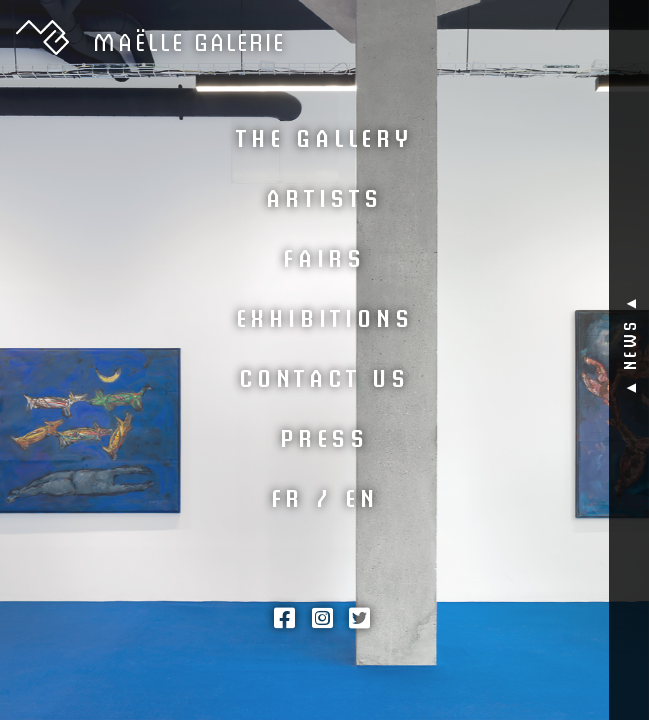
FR (288, 496)
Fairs (324, 256)
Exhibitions (325, 316)
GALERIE (189, 40)
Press (324, 436)
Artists (324, 196)
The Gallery (324, 136)
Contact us (324, 376)
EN (362, 496)
